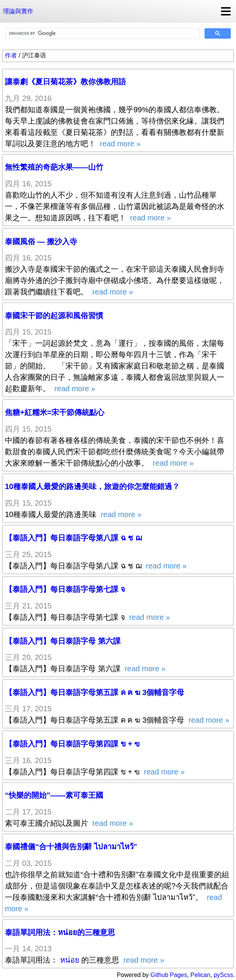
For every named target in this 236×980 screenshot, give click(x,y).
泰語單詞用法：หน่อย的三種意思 (60, 932)
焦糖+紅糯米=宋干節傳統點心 (55, 412)
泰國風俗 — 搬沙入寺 (41, 242)
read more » (119, 144)
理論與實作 (18, 11)
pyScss (224, 975)
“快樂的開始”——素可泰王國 (54, 795)
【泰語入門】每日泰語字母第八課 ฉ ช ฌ (73, 538)
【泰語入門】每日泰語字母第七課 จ (65, 589)
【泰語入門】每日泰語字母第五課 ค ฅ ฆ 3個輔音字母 (95, 692)
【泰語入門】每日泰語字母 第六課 (63, 641)
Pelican (200, 975)
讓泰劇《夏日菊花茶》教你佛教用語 (65, 82)
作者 (11, 55)
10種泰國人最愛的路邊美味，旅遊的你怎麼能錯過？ (92, 486)
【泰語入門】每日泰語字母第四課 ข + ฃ (72, 744)
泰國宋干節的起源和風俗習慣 (54, 316)
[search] (102, 34)
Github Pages (169, 975)
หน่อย (70, 960)
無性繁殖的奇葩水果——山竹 (54, 167)
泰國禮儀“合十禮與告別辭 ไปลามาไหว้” (71, 847)
